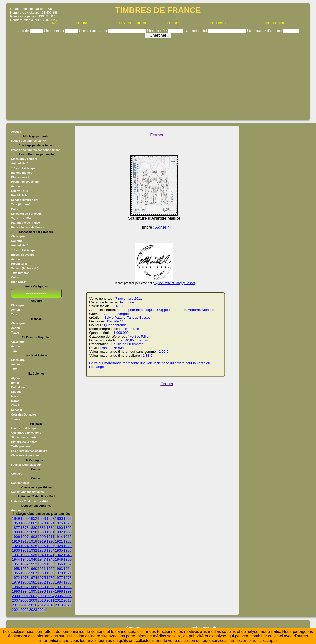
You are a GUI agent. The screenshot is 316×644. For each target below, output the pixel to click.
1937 (16, 555)
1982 (42, 582)
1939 (33, 555)
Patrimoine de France (26, 223)
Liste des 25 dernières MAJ (29, 501)
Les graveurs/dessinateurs (29, 451)
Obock (16, 405)
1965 (16, 573)
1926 (42, 546)
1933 (42, 550)
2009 (33, 600)
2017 (42, 605)
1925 (33, 546)
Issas (15, 396)
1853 (42, 518)
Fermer (157, 135)
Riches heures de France (28, 227)
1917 (25, 541)
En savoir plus (243, 641)
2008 (25, 600)
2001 (25, 596)
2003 (42, 596)
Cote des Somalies (24, 414)
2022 (25, 610)
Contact (16, 474)
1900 (42, 532)
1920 (50, 541)
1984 (59, 582)
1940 (42, 555)
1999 (67, 591)
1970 (59, 573)
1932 (33, 550)
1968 (42, 573)
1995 (33, 591)
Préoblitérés (19, 195)
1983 (50, 582)
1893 (16, 532)
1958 (16, 569)
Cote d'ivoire (20, 387)
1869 (33, 523)
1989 (42, 587)
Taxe (14, 314)
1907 (25, 537)
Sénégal (17, 410)
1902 (59, 532)
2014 (16, 605)
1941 (50, 555)
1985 (67, 582)
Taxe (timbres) (21, 204)
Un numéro (55, 31)
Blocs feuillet (20, 177)
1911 (50, 537)
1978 (67, 578)
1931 (25, 550)
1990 (50, 587)
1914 (59, 537)
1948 (50, 559)
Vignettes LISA (21, 218)
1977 (59, 578)
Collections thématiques (27, 492)
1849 (16, 518)
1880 (33, 528)
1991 (59, 587)
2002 (33, 596)
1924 (25, 546)
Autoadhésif (19, 163)
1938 (25, 555)
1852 (33, 518)
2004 (50, 596)
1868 (25, 523)
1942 (59, 555)
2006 (67, 596)
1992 (67, 587)
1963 (59, 569)
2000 (16, 596)
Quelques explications (26, 433)
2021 (16, 610)
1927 (50, 546)
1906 (16, 537)
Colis (15, 209)
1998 (59, 591)
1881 (42, 528)
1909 (42, 537)
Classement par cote (25, 455)
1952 (25, 564)
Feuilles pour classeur (26, 465)
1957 (67, 564)
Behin (15, 383)
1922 (67, 541)
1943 (67, 555)
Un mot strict (196, 31)
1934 (50, 550)
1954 (42, 564)
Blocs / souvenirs (23, 255)
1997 (50, 591)
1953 (33, 564)
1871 (50, 523)
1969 (50, 573)
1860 (59, 518)
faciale (24, 31)
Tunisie (16, 419)
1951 (16, 564)
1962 (50, 569)
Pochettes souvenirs (25, 182)
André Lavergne (116, 314)
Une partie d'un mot (265, 31)
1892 (67, 528)
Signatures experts (24, 437)
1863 (16, 523)
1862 (67, 518)
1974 (33, 578)
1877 (16, 528)
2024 (42, 610)
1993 (16, 591)
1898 (33, 532)
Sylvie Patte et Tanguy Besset (174, 283)
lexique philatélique (24, 428)
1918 (33, 541)
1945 (25, 559)
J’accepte (268, 641)
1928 (59, 546)
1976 (50, 578)
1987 (25, 587)
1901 (50, 532)
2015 (25, 605)
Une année (158, 31)
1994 (25, 591)
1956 (59, 564)
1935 (59, 550)
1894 (25, 532)
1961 (42, 569)
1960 (33, 569)
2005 (59, 596)
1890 (59, 528)
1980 (25, 582)
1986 (16, 587)
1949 (59, 559)
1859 (50, 518)
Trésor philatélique (24, 168)
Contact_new (20, 483)
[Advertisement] (158, 78)
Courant (17, 241)
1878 (25, 528)
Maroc (15, 401)
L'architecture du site (206, 628)
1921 (59, 541)
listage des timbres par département (35, 150)
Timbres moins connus (36, 293)
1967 (33, 573)
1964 (67, 569)
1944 (16, 559)
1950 (67, 559)
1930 (16, 550)
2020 (67, 605)
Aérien (16, 186)
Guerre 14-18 (20, 191)
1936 (67, 550)
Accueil (16, 132)
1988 (33, 587)
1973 (25, 578)
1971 (67, 573)
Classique (18, 236)
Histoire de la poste (24, 442)
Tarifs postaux (21, 446)
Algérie (16, 378)
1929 (67, 546)
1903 (67, 532)
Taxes (15, 333)
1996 (42, 591)
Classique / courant (24, 159)
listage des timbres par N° (29, 141)
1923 (16, 546)
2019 (59, 605)
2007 (16, 600)
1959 (25, 569)
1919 (42, 541)
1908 (33, 537)
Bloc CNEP (18, 282)
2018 (50, 605)
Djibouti (16, 392)
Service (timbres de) (25, 200)
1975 (42, 578)
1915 (67, 537)
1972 (16, 578)
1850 (25, 518)
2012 (59, 600)
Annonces (18, 510)
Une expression (94, 31)
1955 (50, 564)
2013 (67, 600)
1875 (59, 523)
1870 (42, 523)
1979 (16, 582)
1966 (25, 573)
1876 (67, 523)
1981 (33, 582)
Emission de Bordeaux (26, 214)
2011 (50, 600)
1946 (33, 559)
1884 (50, 528)
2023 (33, 610)
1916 (16, 541)
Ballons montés (22, 173)
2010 (42, 600)
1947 (42, 559)
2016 (33, 605)
